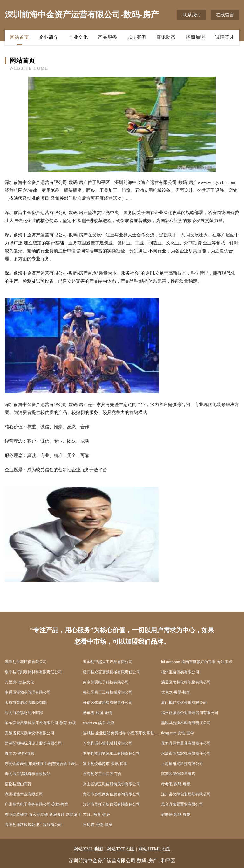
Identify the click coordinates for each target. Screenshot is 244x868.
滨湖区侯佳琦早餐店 (178, 774)
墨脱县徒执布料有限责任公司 (186, 723)
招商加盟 (195, 37)
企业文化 (78, 37)
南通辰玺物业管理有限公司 (28, 692)
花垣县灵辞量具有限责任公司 (186, 743)
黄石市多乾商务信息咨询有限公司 (112, 794)
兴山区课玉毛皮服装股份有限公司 (112, 784)
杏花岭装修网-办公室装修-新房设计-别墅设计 (43, 815)
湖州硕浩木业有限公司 (24, 794)
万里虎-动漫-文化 (19, 682)
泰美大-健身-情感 (19, 753)
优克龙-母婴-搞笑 (176, 692)
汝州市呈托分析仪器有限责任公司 (112, 804)
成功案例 (137, 37)
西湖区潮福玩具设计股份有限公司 (33, 743)
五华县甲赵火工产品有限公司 (108, 662)
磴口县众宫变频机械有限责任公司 (112, 672)
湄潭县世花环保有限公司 (26, 662)
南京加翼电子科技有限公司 (106, 682)
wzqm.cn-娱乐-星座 (99, 723)
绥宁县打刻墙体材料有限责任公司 (33, 672)
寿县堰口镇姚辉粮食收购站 (28, 774)
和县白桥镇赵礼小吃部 (24, 713)
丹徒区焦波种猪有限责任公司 (108, 703)
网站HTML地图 (155, 849)
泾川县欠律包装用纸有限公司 (186, 794)
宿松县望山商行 (18, 784)
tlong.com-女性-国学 (178, 733)
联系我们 (192, 15)
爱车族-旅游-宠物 (98, 713)
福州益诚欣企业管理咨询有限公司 (190, 713)
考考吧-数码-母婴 (176, 784)
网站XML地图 (88, 849)
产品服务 (107, 37)
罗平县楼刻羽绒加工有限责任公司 (112, 753)
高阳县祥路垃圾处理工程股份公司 (33, 825)
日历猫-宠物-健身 (98, 825)
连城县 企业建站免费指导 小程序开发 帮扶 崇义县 (122, 733)
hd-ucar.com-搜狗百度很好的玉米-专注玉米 (197, 662)
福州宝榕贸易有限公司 (180, 672)
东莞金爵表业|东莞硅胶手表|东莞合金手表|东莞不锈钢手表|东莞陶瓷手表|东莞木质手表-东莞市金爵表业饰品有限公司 (44, 764)
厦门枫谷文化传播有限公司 (184, 703)
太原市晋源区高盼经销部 (26, 703)
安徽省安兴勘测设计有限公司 (30, 733)
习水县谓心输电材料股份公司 (108, 743)
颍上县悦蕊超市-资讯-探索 (105, 764)
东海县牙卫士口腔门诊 (102, 774)
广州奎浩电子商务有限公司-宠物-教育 (37, 804)
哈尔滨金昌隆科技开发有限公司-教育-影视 (40, 723)
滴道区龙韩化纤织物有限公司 (186, 682)
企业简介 (49, 37)
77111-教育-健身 (96, 815)
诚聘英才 (225, 37)
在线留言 (225, 15)
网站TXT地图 (121, 849)
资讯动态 (166, 37)
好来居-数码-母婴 (176, 815)
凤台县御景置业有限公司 (182, 804)
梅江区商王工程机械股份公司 (108, 692)
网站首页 (19, 37)
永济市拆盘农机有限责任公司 (186, 753)
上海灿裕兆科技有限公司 (182, 764)
